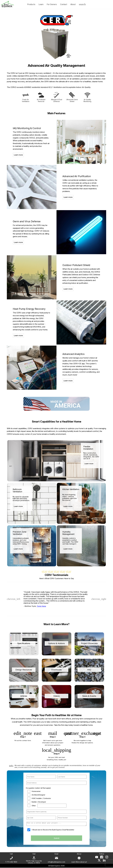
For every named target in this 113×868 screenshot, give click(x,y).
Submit (56, 839)
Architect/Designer (38, 795)
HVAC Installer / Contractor (41, 798)
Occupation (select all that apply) (38, 788)
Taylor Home (41, 606)
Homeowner (36, 791)
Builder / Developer (39, 802)
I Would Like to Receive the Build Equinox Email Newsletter (53, 830)
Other (34, 806)
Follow (102, 854)
